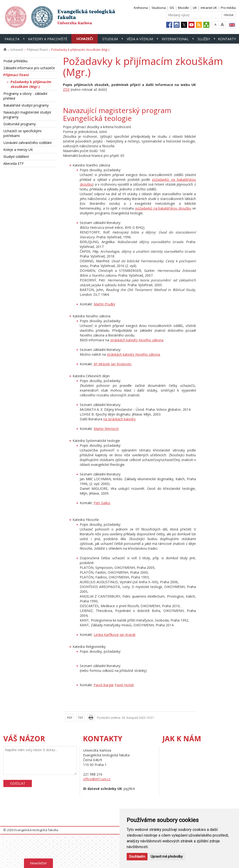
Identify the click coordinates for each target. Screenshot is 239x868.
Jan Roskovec (121, 364)
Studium (110, 39)
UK (195, 8)
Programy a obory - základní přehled (25, 96)
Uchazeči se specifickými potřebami (22, 133)
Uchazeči (85, 39)
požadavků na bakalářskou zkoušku (163, 208)
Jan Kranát (128, 635)
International (175, 39)
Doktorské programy (20, 124)
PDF (70, 718)
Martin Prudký (104, 304)
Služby (204, 39)
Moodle (183, 8)
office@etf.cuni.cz (97, 779)
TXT (81, 718)
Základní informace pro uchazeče (29, 68)
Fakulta (12, 39)
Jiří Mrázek (102, 364)
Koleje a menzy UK (18, 150)
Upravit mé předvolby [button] (167, 857)
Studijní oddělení (16, 157)
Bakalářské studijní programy (26, 105)
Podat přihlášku (15, 61)
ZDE (66, 89)
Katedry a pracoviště (48, 39)
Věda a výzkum (140, 39)
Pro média (228, 8)
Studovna (159, 8)
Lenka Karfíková (106, 635)
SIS (172, 8)
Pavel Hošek (124, 685)
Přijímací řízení (37, 50)
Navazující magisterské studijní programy (27, 115)
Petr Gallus (102, 503)
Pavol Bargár (104, 685)
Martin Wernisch (106, 429)
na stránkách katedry (119, 419)
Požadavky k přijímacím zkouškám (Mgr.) (31, 84)
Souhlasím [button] (137, 857)
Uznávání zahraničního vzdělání (27, 143)
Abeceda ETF (14, 163)
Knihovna (141, 8)
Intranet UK (209, 8)
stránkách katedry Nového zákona (137, 340)
